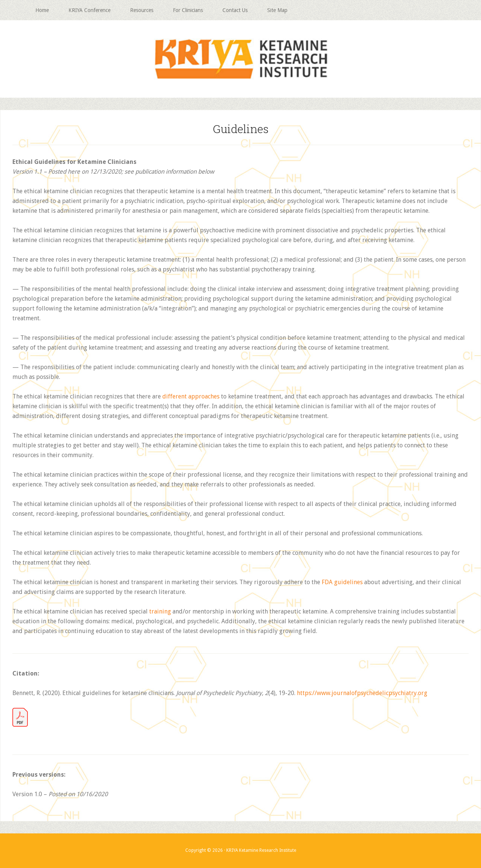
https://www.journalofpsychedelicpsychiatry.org (362, 693)
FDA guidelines (342, 582)
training (160, 611)
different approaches (191, 396)
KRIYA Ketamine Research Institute (240, 59)
